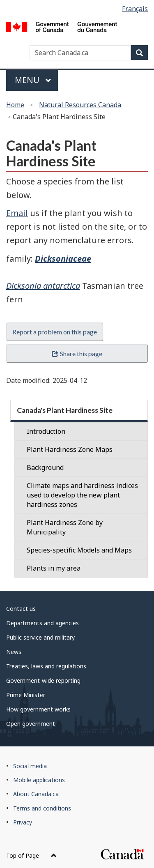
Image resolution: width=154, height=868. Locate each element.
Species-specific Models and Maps (79, 550)
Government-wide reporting (43, 680)
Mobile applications (39, 780)
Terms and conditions (42, 808)
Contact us (21, 609)
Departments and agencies (43, 623)
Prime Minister (26, 695)
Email (17, 213)
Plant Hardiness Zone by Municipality (65, 527)
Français (135, 9)
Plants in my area (54, 568)
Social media (30, 766)
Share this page (77, 353)
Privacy (23, 822)
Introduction (46, 431)
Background (45, 467)
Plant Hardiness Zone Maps (70, 449)
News (14, 652)
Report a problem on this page (55, 332)
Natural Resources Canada (80, 105)
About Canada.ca (36, 794)
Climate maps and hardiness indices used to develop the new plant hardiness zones (82, 495)
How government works (38, 709)
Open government (31, 724)
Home (15, 105)
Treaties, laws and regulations (46, 666)
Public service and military (40, 637)
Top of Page (31, 855)
